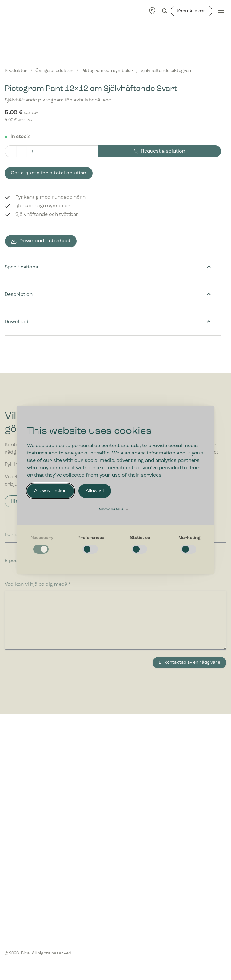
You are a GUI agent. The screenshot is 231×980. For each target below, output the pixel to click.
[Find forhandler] (152, 11)
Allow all (95, 491)
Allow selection (50, 491)
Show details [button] (114, 510)
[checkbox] (42, 545)
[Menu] (221, 11)
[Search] (165, 11)
